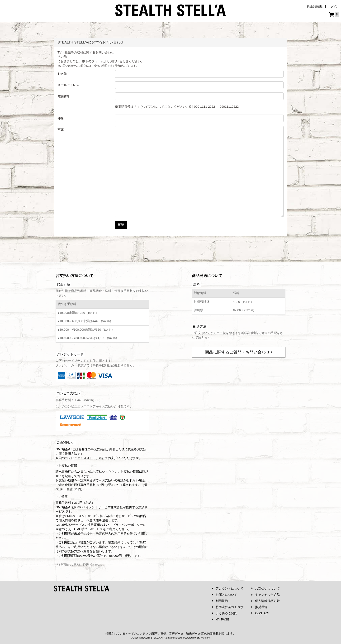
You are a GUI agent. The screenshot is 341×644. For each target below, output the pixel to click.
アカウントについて (228, 588)
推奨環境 (259, 607)
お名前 (62, 74)
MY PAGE (221, 619)
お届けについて (225, 595)
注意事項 (94, 525)
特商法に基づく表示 (228, 607)
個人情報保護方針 (266, 601)
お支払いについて (266, 588)
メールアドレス (68, 85)
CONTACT (261, 613)
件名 (61, 118)
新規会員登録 (315, 6)
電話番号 (64, 96)
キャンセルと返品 (266, 595)
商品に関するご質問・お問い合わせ (239, 352)
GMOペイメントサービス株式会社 (89, 516)
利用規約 (220, 601)
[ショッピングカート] (334, 15)
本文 (61, 129)
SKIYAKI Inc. (203, 638)
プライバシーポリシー (128, 525)
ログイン (333, 6)
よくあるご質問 (225, 613)
